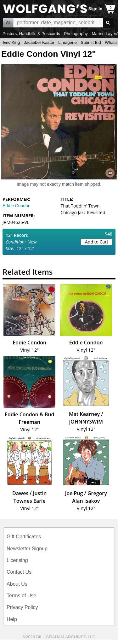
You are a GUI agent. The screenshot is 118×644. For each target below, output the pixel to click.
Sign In (95, 9)
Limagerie (67, 42)
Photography (76, 34)
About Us (17, 584)
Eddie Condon (17, 206)
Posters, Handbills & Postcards (31, 34)
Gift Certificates (24, 537)
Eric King (11, 42)
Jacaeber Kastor (39, 42)
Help (12, 619)
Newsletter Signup (27, 549)
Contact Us (19, 572)
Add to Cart (97, 242)
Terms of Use (21, 596)
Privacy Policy (22, 607)
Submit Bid (91, 42)
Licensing (17, 560)
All (8, 23)
